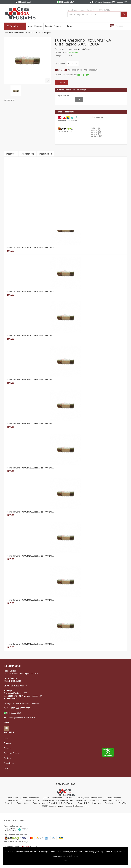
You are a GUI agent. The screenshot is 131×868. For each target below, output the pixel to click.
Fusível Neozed (39, 803)
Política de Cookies (12, 753)
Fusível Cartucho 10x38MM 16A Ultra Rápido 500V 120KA (83, 42)
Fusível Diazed (48, 800)
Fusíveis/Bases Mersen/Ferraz (89, 798)
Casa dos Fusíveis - (57, 806)
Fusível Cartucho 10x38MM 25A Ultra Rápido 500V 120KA (30, 556)
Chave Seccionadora (31, 798)
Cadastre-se (59, 26)
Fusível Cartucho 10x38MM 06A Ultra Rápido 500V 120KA (30, 600)
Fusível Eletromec (65, 800)
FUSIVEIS (69, 798)
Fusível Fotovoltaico (111, 800)
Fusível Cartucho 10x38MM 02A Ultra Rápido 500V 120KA (30, 380)
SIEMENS (123, 803)
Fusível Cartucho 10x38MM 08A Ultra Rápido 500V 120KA (30, 292)
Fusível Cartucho (27, 33)
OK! (65, 860)
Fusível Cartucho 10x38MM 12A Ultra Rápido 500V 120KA (30, 644)
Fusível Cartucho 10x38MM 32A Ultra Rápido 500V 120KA (30, 468)
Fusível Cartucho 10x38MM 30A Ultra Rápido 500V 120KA (30, 512)
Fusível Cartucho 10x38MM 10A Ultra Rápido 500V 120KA (30, 336)
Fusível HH (9, 803)
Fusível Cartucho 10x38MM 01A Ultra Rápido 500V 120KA (30, 424)
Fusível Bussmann (113, 798)
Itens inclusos (27, 154)
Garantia (48, 26)
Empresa (38, 26)
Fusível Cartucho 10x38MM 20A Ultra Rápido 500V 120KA (30, 248)
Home (30, 26)
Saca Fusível (110, 803)
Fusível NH (53, 803)
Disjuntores (57, 798)
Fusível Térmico (68, 803)
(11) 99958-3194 (66, 2)
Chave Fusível (13, 798)
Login (70, 26)
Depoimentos (46, 154)
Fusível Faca (95, 800)
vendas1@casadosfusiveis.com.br (20, 718)
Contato (7, 758)
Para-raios (97, 803)
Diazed (46, 798)
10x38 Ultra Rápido (43, 33)
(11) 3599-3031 (23, 2)
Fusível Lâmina (23, 803)
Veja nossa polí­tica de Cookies (65, 856)
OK (79, 100)
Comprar (62, 83)
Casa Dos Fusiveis (11, 33)
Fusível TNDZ (83, 803)
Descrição (11, 154)
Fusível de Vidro (32, 800)
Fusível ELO (81, 800)
